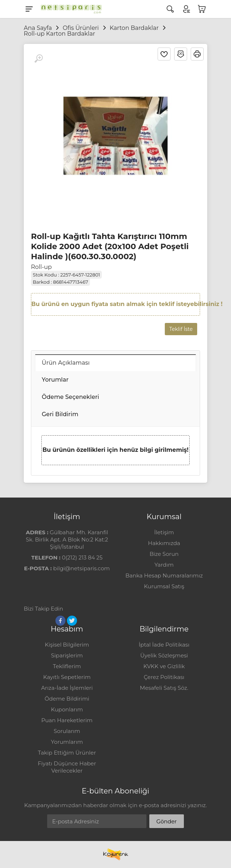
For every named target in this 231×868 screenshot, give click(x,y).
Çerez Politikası (164, 677)
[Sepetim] (202, 9)
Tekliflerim (67, 666)
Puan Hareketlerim (67, 720)
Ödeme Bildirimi (67, 699)
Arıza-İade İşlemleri (67, 688)
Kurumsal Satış (164, 586)
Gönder (167, 821)
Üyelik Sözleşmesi (164, 655)
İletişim (164, 532)
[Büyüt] (38, 59)
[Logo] (69, 9)
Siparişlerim (67, 655)
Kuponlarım (67, 709)
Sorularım (67, 731)
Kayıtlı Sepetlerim (67, 677)
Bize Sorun (164, 554)
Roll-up (41, 267)
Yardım (164, 565)
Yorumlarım (67, 742)
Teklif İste (181, 329)
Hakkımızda (164, 543)
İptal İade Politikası (164, 645)
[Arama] (170, 9)
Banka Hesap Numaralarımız (164, 575)
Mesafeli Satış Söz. (164, 688)
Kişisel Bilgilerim (67, 645)
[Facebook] (60, 621)
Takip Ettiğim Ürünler (67, 753)
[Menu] (29, 9)
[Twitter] (72, 621)
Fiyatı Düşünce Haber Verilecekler (67, 767)
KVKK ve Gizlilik (164, 666)
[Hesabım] (186, 9)
